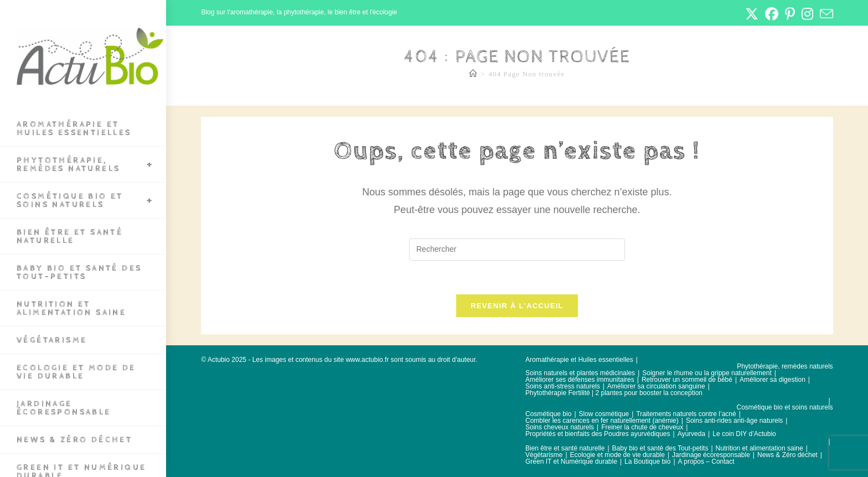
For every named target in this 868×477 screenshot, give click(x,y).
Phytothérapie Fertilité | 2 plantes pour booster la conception (614, 393)
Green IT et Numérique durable (571, 462)
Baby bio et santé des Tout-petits (660, 448)
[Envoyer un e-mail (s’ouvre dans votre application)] (825, 14)
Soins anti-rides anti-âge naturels (734, 421)
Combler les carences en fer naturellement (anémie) (602, 421)
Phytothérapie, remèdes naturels (785, 366)
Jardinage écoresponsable (711, 455)
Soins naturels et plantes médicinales (580, 373)
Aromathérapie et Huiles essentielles (579, 360)
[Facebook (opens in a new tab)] (772, 14)
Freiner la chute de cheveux (642, 427)
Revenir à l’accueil (517, 306)
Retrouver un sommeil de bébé (687, 380)
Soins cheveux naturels (560, 427)
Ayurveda (691, 434)
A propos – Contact (706, 462)
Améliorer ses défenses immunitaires (580, 380)
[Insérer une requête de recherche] (517, 250)
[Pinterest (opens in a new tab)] (790, 14)
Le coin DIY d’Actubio (744, 434)
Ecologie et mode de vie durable (618, 455)
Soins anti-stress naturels (563, 386)
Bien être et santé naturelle (565, 448)
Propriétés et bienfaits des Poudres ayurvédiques (598, 434)
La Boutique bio (647, 462)
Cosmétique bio (548, 414)
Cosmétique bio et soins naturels (785, 407)
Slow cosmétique (604, 414)
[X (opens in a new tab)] (752, 14)
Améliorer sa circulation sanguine (656, 386)
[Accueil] (473, 74)
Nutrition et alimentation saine (759, 448)
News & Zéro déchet (787, 455)
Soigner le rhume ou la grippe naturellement (707, 373)
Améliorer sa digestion (773, 380)
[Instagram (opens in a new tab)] (807, 14)
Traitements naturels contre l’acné (686, 414)
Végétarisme (544, 455)
